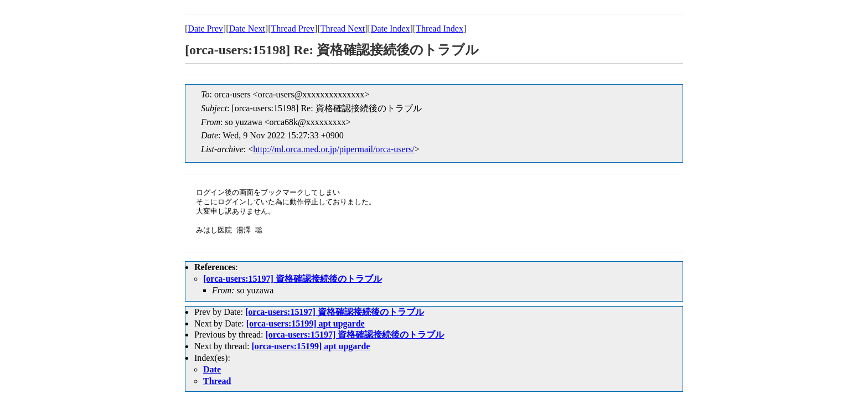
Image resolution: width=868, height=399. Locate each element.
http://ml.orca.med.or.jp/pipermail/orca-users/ (334, 149)
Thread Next (343, 28)
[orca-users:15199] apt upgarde (306, 323)
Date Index (391, 28)
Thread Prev (293, 28)
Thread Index (440, 28)
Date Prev (205, 28)
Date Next (247, 28)
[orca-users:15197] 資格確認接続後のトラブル (293, 279)
